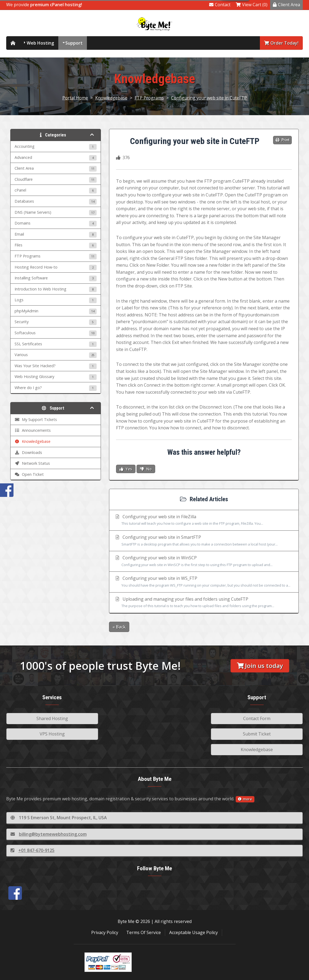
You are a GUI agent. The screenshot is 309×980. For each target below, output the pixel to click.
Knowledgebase (111, 98)
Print (282, 140)
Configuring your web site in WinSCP (204, 561)
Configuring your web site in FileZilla (204, 520)
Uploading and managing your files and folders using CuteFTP (204, 603)
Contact (220, 5)
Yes (126, 469)
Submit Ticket (257, 734)
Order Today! (281, 43)
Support (74, 43)
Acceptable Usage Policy (193, 932)
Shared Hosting (52, 718)
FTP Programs (149, 98)
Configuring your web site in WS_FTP (204, 582)
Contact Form (257, 718)
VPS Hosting (52, 734)
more (245, 799)
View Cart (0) (252, 5)
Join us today (260, 666)
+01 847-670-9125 (33, 850)
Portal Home (75, 98)
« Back (119, 627)
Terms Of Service (144, 932)
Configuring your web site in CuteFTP (209, 98)
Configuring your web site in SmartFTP (204, 541)
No (146, 469)
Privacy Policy (105, 932)
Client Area (286, 5)
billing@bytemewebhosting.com (49, 834)
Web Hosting (40, 43)
